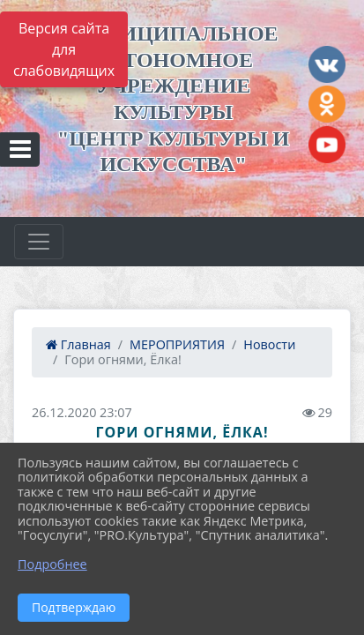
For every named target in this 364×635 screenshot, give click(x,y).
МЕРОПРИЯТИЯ (177, 344)
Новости (269, 344)
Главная (78, 344)
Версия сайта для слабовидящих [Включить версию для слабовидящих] (64, 49)
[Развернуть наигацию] (39, 242)
